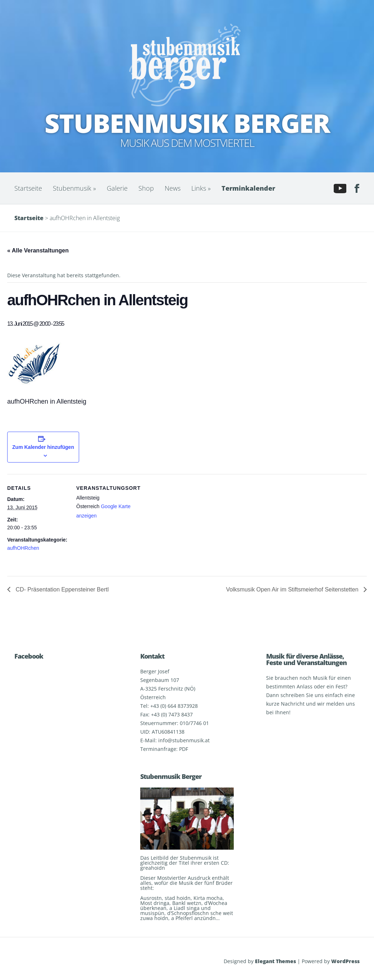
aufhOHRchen (23, 548)
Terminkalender (248, 188)
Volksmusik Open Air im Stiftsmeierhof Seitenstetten (293, 589)
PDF (184, 749)
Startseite (28, 188)
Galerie (117, 188)
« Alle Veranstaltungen (38, 250)
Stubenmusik (74, 188)
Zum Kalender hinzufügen (43, 447)
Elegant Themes (275, 961)
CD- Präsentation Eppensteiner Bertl (61, 589)
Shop (146, 188)
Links (201, 188)
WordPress (345, 961)
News (173, 188)
